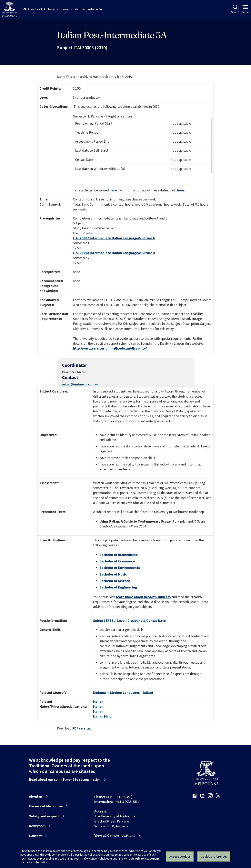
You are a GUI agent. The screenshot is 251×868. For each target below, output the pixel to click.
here (113, 190)
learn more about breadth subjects (143, 597)
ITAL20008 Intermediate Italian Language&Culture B (114, 253)
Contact (35, 836)
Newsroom (37, 826)
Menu (246, 9)
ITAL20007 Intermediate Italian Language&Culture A (114, 238)
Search (235, 9)
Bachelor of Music (113, 574)
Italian (98, 702)
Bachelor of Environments (120, 568)
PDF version (81, 728)
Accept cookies (180, 856)
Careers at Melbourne (46, 806)
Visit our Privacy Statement (142, 858)
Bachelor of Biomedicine (119, 555)
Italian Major (103, 716)
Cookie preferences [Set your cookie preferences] (214, 856)
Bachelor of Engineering (118, 587)
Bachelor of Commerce (117, 561)
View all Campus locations (115, 835)
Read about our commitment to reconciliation (65, 780)
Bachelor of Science (115, 581)
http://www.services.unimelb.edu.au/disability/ (110, 348)
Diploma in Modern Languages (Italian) (123, 693)
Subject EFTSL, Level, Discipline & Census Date (129, 621)
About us (36, 796)
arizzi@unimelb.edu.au (80, 384)
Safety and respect (44, 816)
